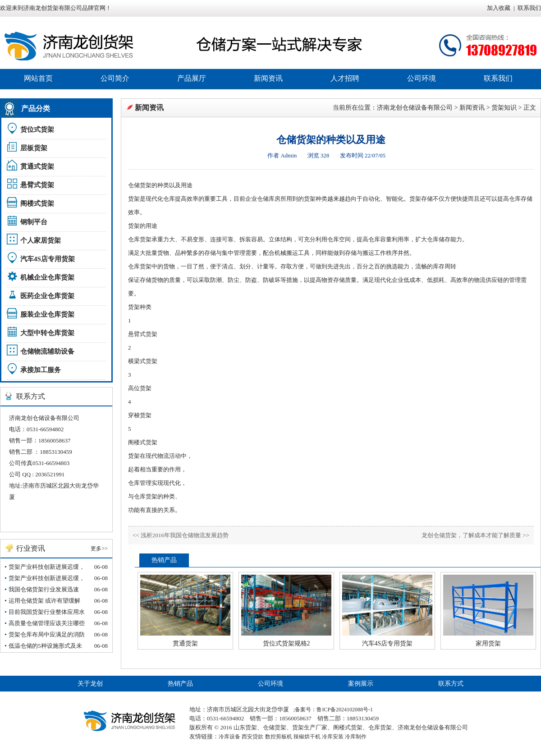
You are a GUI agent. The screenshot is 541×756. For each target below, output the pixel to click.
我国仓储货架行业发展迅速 (44, 589)
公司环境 (422, 78)
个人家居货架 (41, 240)
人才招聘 (345, 78)
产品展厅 (192, 78)
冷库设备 (229, 737)
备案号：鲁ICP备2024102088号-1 (334, 710)
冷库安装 (333, 737)
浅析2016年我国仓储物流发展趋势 (185, 535)
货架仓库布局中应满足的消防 (47, 634)
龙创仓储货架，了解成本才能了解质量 (471, 535)
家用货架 (488, 643)
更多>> (99, 549)
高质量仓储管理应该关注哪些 (47, 623)
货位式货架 (37, 129)
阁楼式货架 (37, 203)
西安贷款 (252, 737)
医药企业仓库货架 (47, 296)
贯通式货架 (37, 166)
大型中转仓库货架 (47, 333)
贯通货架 (185, 643)
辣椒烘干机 (307, 737)
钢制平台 (34, 222)
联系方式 (451, 684)
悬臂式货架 (37, 185)
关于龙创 (90, 684)
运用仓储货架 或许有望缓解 (44, 601)
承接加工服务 (41, 370)
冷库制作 (356, 737)
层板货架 (34, 148)
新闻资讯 (268, 78)
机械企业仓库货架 (47, 277)
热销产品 (180, 684)
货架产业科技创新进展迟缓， (47, 567)
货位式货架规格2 (287, 643)
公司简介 (115, 78)
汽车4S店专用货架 (48, 259)
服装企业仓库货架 (47, 314)
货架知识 (504, 108)
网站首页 (38, 78)
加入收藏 (499, 8)
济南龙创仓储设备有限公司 (415, 108)
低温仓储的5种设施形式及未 (45, 646)
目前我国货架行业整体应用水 (47, 612)
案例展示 (361, 684)
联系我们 (529, 8)
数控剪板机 (279, 737)
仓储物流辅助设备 (47, 351)
